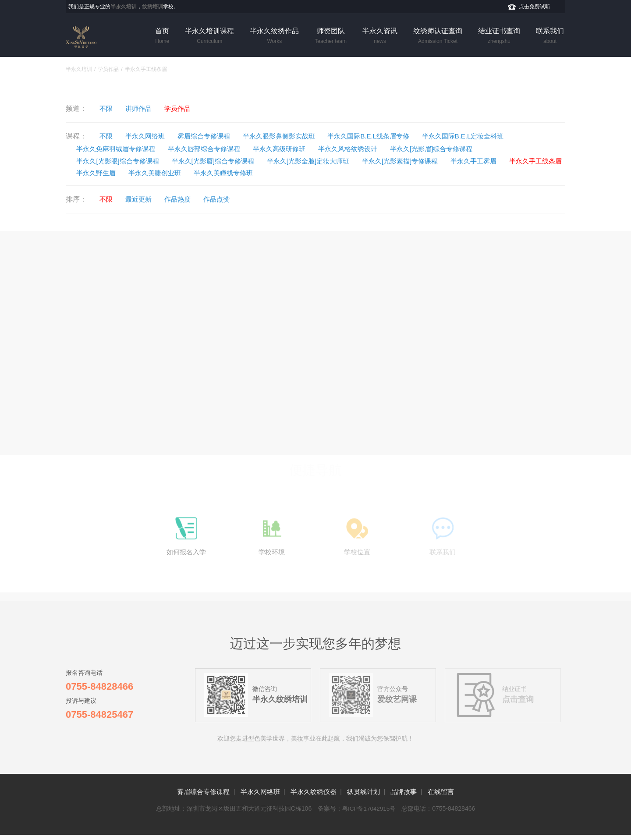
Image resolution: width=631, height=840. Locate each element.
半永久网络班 (150, 136)
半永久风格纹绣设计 (369, 149)
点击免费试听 (535, 7)
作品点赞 (228, 200)
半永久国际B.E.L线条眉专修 (391, 136)
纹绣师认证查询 (438, 36)
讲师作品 (143, 108)
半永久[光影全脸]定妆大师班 (327, 161)
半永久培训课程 (209, 36)
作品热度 (185, 200)
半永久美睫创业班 (233, 173)
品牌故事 (411, 797)
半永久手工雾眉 (504, 161)
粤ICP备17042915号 (369, 814)
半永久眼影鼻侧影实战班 (294, 136)
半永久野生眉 (169, 173)
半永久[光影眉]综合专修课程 (459, 149)
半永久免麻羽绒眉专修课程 (120, 149)
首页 (162, 36)
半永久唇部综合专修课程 (215, 149)
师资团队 (331, 36)
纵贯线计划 (367, 797)
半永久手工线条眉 (106, 173)
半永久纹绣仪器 (313, 797)
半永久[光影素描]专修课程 (425, 161)
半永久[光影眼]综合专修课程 (122, 161)
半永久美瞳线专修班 (306, 173)
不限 (108, 108)
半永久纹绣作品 (274, 36)
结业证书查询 (499, 36)
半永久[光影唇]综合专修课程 (224, 161)
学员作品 (108, 69)
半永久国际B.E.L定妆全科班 (492, 136)
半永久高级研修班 (296, 149)
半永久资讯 (380, 36)
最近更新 (143, 200)
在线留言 (451, 797)
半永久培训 (79, 69)
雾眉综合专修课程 (213, 136)
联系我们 (550, 36)
